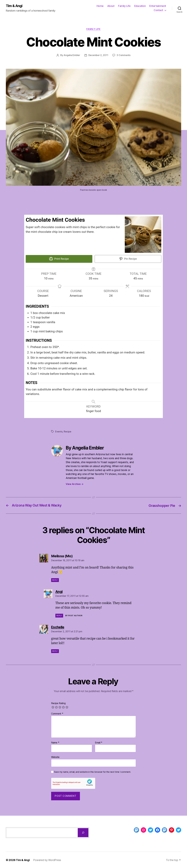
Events (59, 431)
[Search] (83, 832)
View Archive (75, 484)
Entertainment (158, 6)
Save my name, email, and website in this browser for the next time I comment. (92, 772)
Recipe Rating (58, 703)
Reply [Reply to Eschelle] (55, 651)
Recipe (68, 431)
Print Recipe (59, 259)
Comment (57, 713)
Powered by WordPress (47, 860)
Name (55, 742)
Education (140, 6)
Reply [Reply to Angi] (59, 615)
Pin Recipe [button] (128, 259)
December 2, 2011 (98, 55)
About (111, 6)
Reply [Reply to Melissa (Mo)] (55, 580)
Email (99, 742)
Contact (158, 10)
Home (100, 6)
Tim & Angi (14, 6)
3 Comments (124, 55)
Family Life (124, 6)
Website (55, 757)
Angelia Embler (72, 55)
